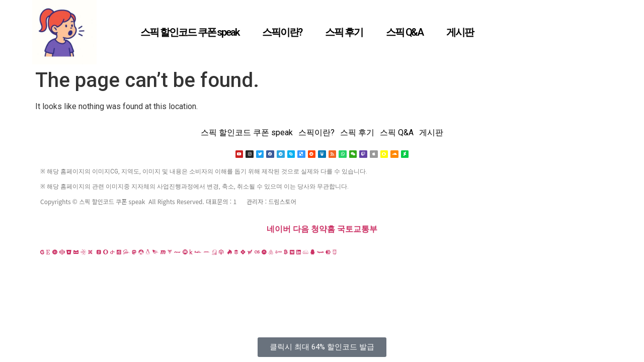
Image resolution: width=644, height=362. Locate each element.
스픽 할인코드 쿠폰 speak (189, 32)
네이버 (279, 230)
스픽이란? (282, 32)
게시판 (460, 32)
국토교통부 (357, 230)
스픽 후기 (344, 32)
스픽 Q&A (405, 32)
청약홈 (323, 230)
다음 (301, 230)
